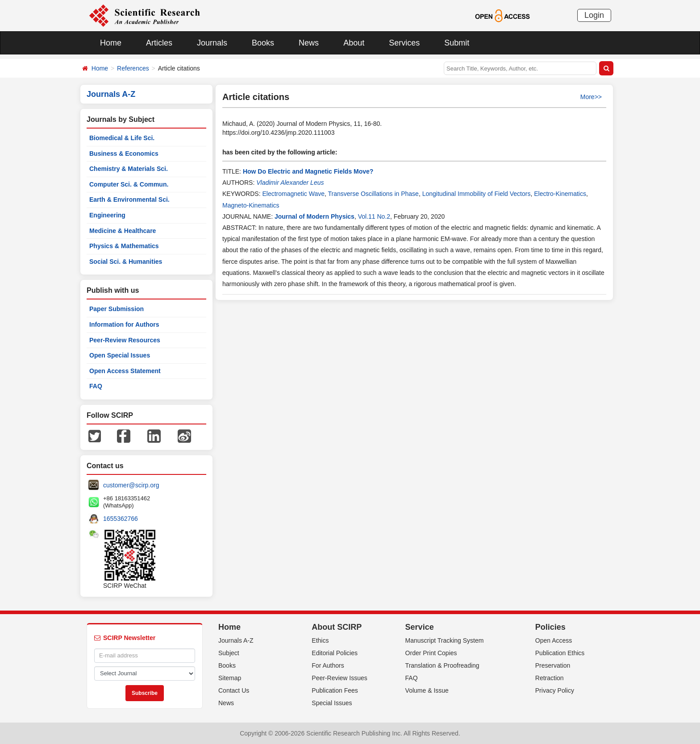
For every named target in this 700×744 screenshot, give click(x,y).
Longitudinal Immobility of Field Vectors (477, 194)
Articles (159, 43)
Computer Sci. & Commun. (129, 184)
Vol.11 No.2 (374, 216)
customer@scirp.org (131, 485)
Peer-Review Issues (340, 678)
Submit (457, 43)
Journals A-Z (236, 640)
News (309, 43)
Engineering (107, 215)
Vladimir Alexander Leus (290, 183)
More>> (591, 97)
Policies (550, 627)
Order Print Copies (431, 653)
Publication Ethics (560, 653)
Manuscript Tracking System (445, 640)
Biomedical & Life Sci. (122, 138)
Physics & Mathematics (124, 246)
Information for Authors (124, 324)
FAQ (96, 386)
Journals (212, 43)
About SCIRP (337, 627)
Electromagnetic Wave (293, 194)
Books (263, 43)
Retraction (550, 678)
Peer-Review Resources (125, 340)
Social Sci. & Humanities (126, 262)
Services (404, 43)
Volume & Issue (427, 690)
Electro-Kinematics (560, 194)
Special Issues (332, 703)
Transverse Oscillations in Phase (373, 194)
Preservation (553, 665)
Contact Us (234, 690)
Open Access (554, 640)
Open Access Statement (125, 371)
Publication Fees (335, 690)
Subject (229, 653)
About (354, 43)
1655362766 (121, 519)
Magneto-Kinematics (251, 205)
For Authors (328, 665)
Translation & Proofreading (442, 665)
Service (420, 627)
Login (594, 15)
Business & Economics (124, 154)
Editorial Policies (335, 653)
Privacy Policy (555, 690)
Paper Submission (117, 309)
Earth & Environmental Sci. (129, 200)
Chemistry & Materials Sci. (129, 169)
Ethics (320, 640)
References (133, 68)
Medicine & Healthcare (123, 231)
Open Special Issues (120, 355)
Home (111, 43)
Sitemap (230, 678)
